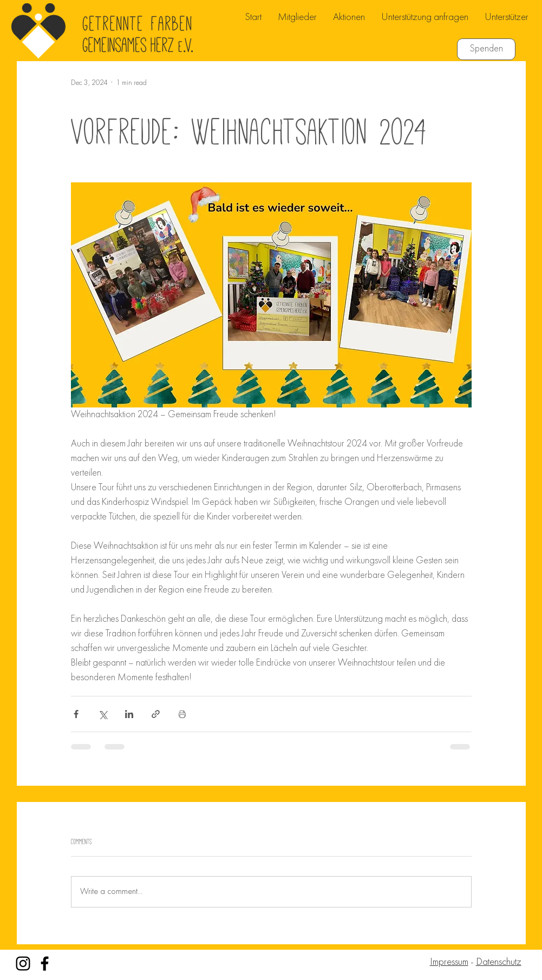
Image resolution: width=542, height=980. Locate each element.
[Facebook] (45, 963)
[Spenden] (486, 49)
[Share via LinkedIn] (129, 714)
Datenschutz (499, 962)
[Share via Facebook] (76, 714)
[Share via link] (156, 714)
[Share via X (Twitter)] (103, 714)
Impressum (449, 962)
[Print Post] (182, 714)
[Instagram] (23, 963)
